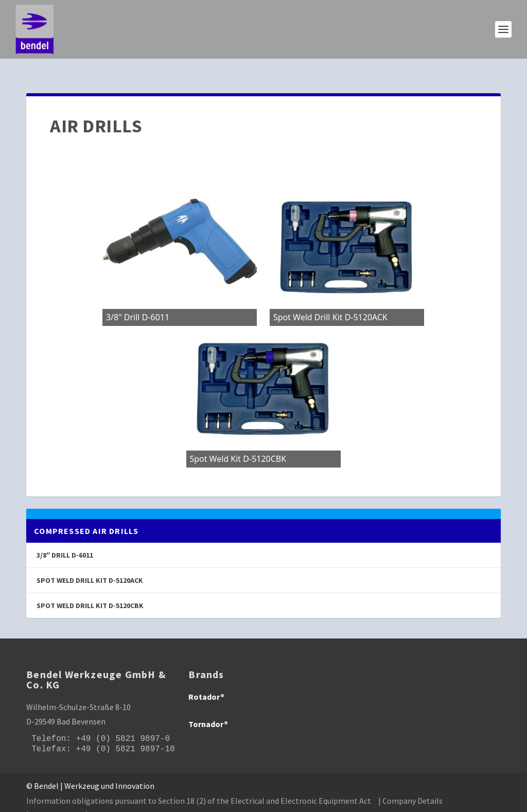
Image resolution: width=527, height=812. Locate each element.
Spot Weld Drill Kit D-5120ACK (90, 566)
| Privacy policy (52, 801)
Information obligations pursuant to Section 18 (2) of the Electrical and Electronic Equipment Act (199, 787)
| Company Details (410, 787)
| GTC (95, 801)
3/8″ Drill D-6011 (65, 541)
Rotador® (206, 683)
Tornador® (208, 710)
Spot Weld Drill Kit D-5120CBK (90, 592)
